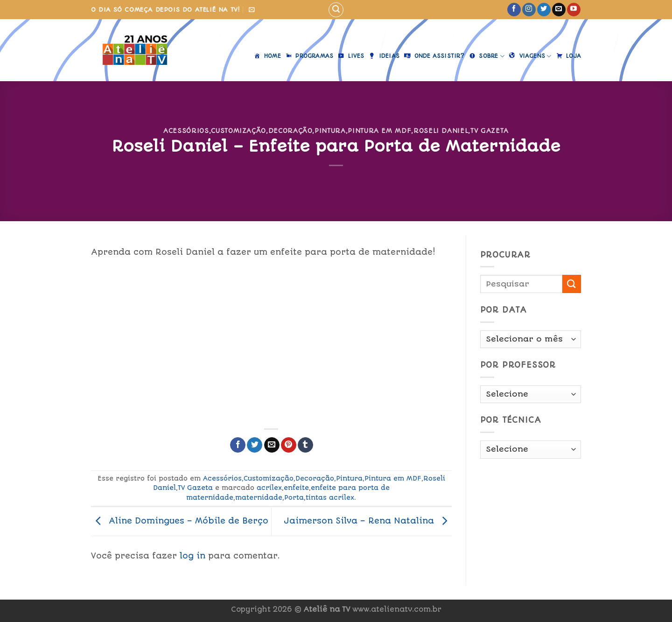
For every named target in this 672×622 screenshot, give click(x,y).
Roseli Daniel (441, 131)
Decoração (290, 131)
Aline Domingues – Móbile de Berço (180, 521)
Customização (238, 131)
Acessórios (186, 131)
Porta (294, 497)
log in (192, 556)
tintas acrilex (330, 497)
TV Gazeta (490, 131)
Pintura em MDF (379, 131)
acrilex (269, 488)
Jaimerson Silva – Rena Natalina (368, 521)
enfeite (296, 488)
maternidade (259, 497)
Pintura (330, 131)
